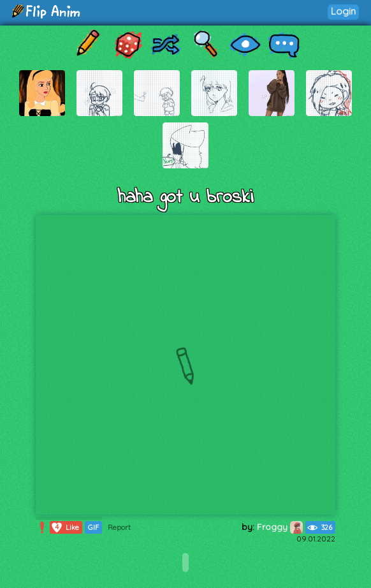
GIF (93, 527)
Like (65, 527)
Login (343, 11)
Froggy (280, 527)
